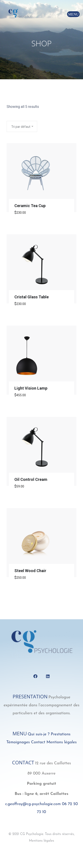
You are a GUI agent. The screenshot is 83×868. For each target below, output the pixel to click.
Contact (38, 742)
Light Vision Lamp (31, 388)
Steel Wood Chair (30, 571)
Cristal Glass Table (32, 297)
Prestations (61, 734)
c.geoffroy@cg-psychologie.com (33, 804)
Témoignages (18, 742)
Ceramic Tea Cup (30, 206)
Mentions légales (62, 742)
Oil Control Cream (31, 479)
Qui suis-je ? (39, 734)
